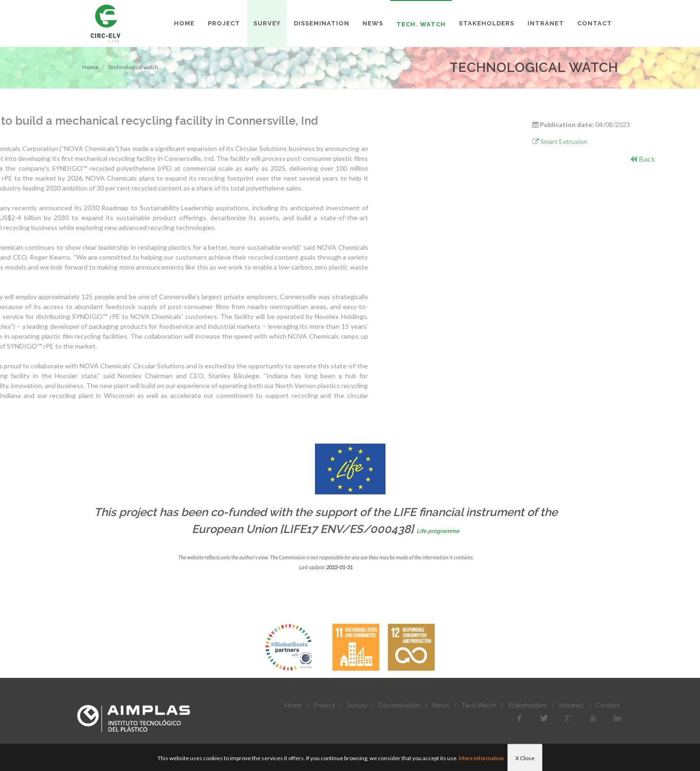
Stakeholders (528, 705)
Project (324, 705)
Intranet (571, 705)
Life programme (438, 531)
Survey (357, 705)
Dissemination (400, 705)
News (441, 705)
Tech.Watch (479, 705)
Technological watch (133, 67)
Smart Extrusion (607, 141)
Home (90, 67)
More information (481, 758)
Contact (608, 705)
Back (687, 159)
